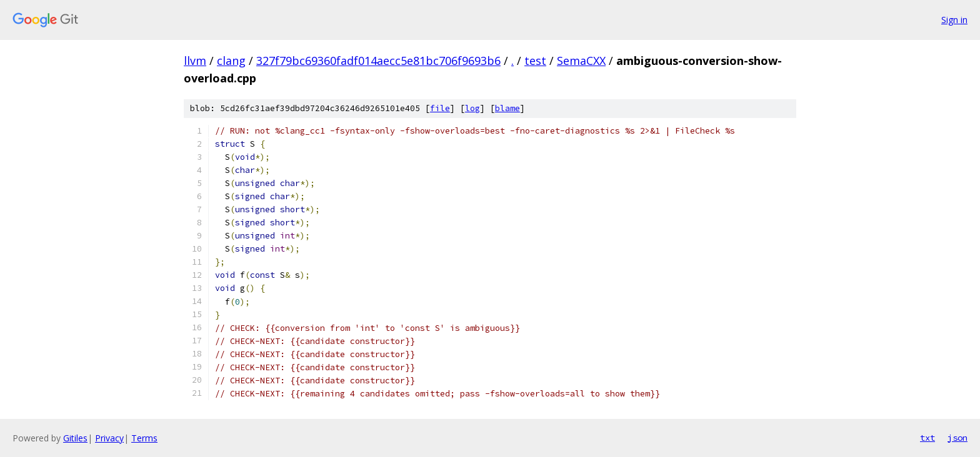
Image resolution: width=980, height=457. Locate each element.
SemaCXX (581, 61)
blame (507, 108)
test (535, 61)
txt (927, 438)
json (957, 438)
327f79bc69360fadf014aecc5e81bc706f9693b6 (378, 61)
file (440, 108)
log (472, 108)
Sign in (954, 20)
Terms (144, 438)
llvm (195, 61)
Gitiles (75, 438)
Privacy (109, 438)
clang (231, 61)
